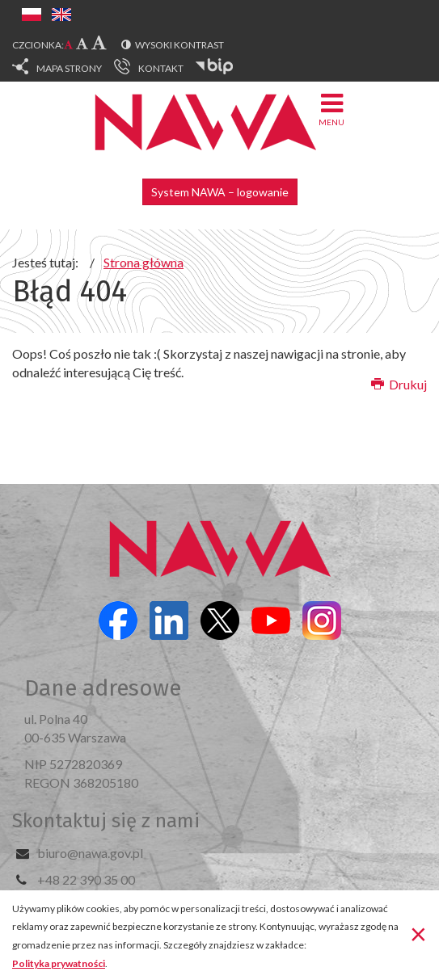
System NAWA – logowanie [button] (220, 192)
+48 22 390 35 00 (86, 879)
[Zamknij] (418, 934)
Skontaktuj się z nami (106, 821)
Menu (331, 109)
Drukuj (399, 384)
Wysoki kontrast (179, 45)
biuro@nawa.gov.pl (90, 853)
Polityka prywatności (59, 963)
